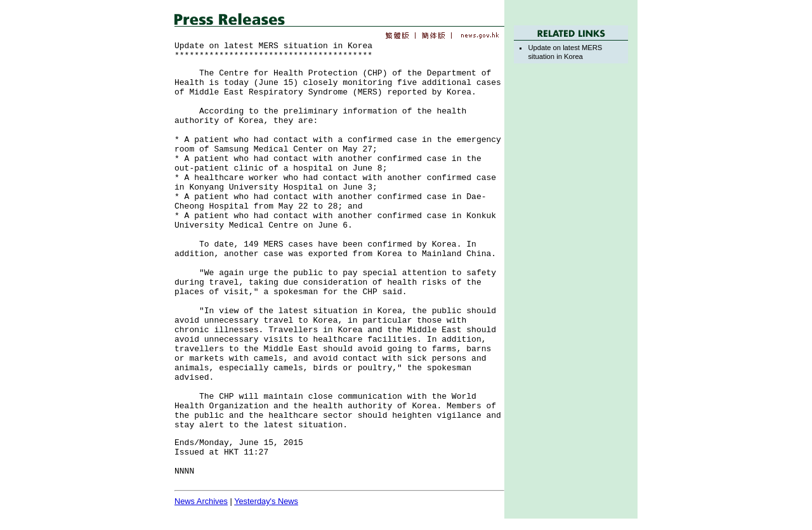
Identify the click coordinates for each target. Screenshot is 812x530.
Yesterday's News (266, 501)
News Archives (201, 501)
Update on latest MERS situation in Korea (565, 52)
